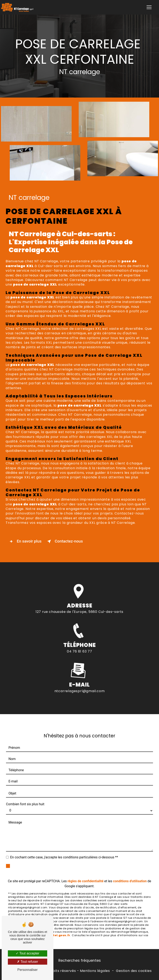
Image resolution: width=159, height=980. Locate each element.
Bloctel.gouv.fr (58, 928)
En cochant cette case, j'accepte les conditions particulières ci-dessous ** (64, 849)
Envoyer (84, 862)
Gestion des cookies (134, 971)
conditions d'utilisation (130, 873)
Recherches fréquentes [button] (80, 960)
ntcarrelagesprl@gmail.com (80, 683)
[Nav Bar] (149, 7)
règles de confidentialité (86, 873)
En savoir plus (25, 541)
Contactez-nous (64, 541)
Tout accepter (27, 953)
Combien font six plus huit (25, 796)
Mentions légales (95, 971)
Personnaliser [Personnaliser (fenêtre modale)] (28, 970)
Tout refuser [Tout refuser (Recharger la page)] (28, 962)
